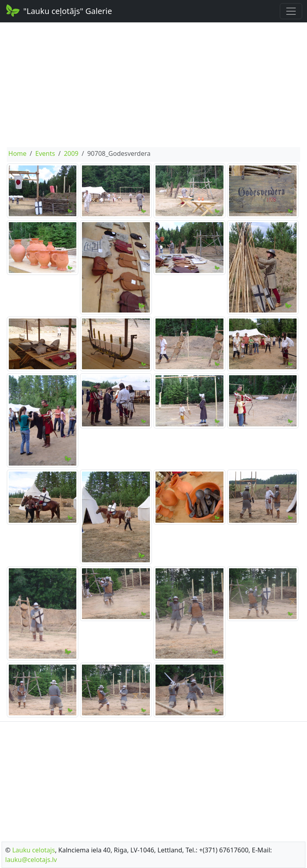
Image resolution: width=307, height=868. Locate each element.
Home (18, 153)
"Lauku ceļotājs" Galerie (58, 10)
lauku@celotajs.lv (31, 860)
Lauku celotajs (33, 850)
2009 (71, 153)
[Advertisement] (153, 85)
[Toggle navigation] (291, 11)
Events (45, 153)
